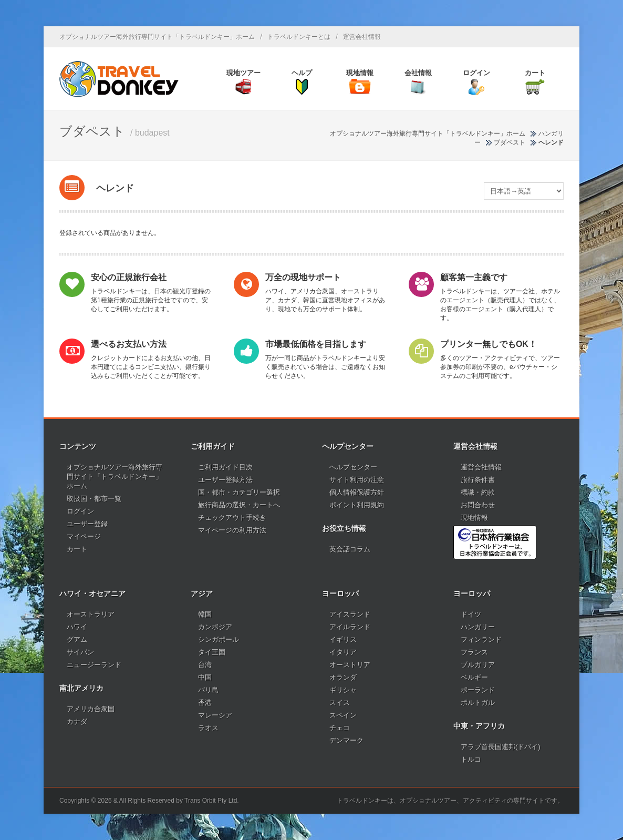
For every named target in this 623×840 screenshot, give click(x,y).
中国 (205, 677)
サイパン (80, 652)
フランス (474, 652)
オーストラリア (91, 614)
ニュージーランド (94, 665)
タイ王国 (212, 652)
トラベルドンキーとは (299, 37)
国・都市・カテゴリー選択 (239, 492)
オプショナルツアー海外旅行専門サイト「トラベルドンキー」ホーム (157, 37)
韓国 (205, 614)
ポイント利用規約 (357, 505)
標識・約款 (478, 492)
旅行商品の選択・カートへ (239, 505)
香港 (205, 703)
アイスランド (350, 614)
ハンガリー (478, 627)
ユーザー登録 (87, 524)
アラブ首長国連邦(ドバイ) (501, 747)
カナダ (77, 721)
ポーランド (478, 690)
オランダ (343, 677)
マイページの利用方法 (232, 530)
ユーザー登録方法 (225, 480)
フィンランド (481, 639)
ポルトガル (478, 703)
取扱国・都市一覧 (94, 499)
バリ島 (208, 690)
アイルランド (350, 627)
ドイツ (471, 614)
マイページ (84, 536)
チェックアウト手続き (232, 518)
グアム (77, 639)
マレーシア (215, 715)
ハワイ (77, 627)
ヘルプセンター (353, 467)
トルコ (471, 759)
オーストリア (350, 665)
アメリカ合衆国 (91, 709)
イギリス (343, 639)
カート (77, 549)
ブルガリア (478, 665)
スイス (340, 703)
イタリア (343, 652)
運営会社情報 (362, 37)
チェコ (340, 728)
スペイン (343, 715)
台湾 (205, 665)
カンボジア (215, 627)
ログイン (80, 511)
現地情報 (474, 518)
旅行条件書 (478, 480)
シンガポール (219, 639)
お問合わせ (478, 505)
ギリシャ (343, 690)
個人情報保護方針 (357, 492)
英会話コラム (350, 549)
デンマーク (346, 740)
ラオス (208, 728)
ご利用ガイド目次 (225, 467)
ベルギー (474, 677)
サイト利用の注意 (357, 480)
